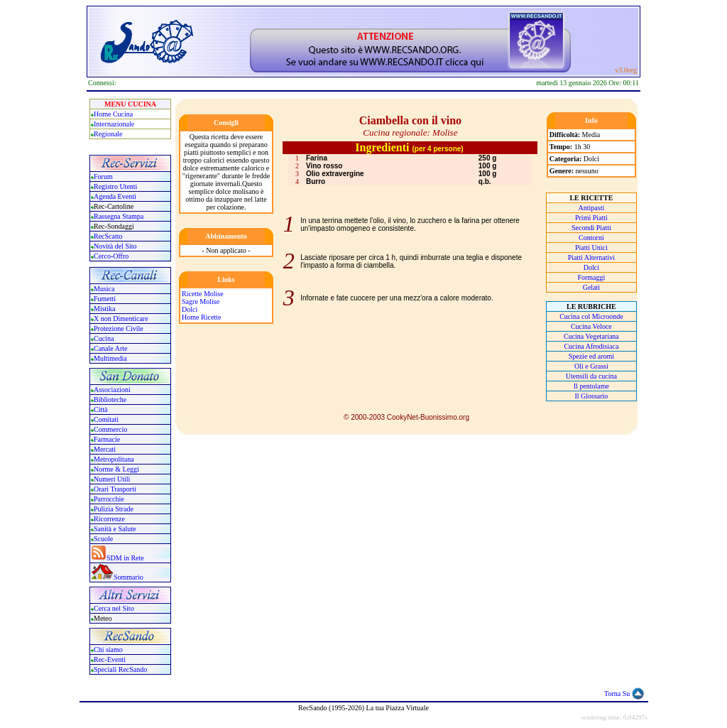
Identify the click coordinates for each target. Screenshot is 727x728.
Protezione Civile (119, 328)
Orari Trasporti (115, 489)
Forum (103, 176)
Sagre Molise (201, 301)
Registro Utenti (115, 186)
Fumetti (105, 299)
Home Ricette (201, 317)
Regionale (108, 134)
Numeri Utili (113, 479)
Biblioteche (110, 400)
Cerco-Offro (111, 256)
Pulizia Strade (114, 509)
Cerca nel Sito (114, 608)
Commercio (110, 429)
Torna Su (617, 694)
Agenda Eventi (115, 196)
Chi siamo (108, 650)
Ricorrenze (109, 519)
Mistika (105, 309)
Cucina (104, 338)
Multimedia (110, 358)
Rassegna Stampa (119, 216)
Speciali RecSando (120, 669)
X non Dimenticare (121, 319)
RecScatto (108, 236)
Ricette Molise (203, 294)
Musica (104, 289)
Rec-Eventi (110, 659)
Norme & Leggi (116, 469)
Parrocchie (109, 499)
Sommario (129, 577)
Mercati (105, 449)
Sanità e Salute (115, 529)
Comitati (106, 419)
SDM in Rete (125, 558)
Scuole (103, 539)
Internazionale (114, 124)
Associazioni (112, 390)
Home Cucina (113, 114)
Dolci (190, 309)
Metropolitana (114, 459)
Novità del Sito (115, 246)
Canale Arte (110, 348)
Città (100, 409)
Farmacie (107, 439)
